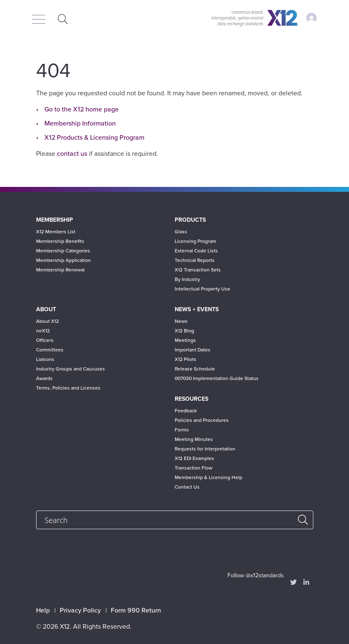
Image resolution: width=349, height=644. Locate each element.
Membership (55, 220)
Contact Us (187, 487)
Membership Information (80, 123)
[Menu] (41, 20)
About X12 (48, 321)
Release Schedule (195, 369)
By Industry (187, 279)
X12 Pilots (185, 359)
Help (43, 610)
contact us (72, 154)
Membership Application (63, 260)
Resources (192, 399)
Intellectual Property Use (203, 289)
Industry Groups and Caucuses (71, 369)
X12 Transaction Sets (198, 270)
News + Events (197, 309)
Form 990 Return (136, 610)
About (46, 309)
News (181, 321)
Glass (181, 232)
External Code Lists (196, 251)
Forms (182, 430)
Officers (45, 340)
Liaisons (45, 359)
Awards (44, 378)
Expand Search (63, 19)
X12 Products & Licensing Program (94, 138)
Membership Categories (63, 251)
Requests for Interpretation (205, 449)
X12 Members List (56, 232)
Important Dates (193, 350)
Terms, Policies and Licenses (68, 388)
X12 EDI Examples (194, 458)
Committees (50, 350)
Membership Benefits (60, 241)
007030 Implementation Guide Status (217, 378)
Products (190, 220)
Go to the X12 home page (82, 109)
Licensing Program (195, 241)
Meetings (185, 340)
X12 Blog (184, 331)
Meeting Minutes (194, 439)
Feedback (186, 411)
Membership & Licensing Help (209, 477)
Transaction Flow (194, 468)
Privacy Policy (80, 610)
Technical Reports (195, 260)
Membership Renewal (60, 270)
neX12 (43, 331)
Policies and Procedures (202, 420)
